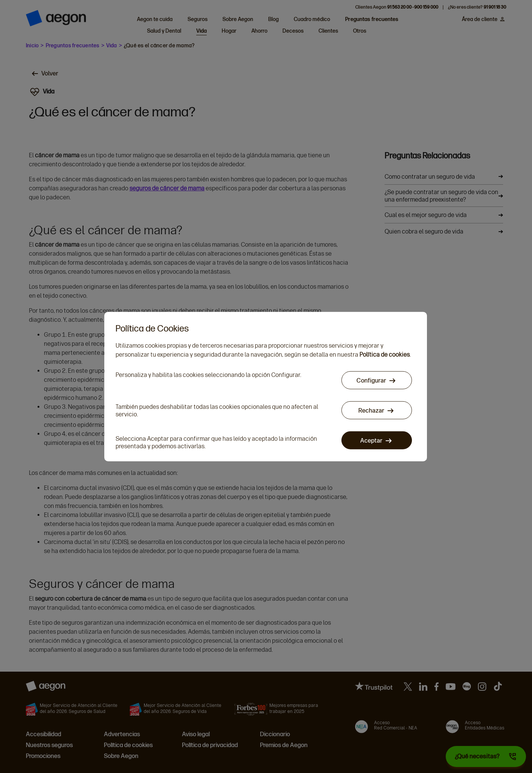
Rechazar (372, 411)
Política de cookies (385, 355)
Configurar (372, 381)
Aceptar (372, 441)
